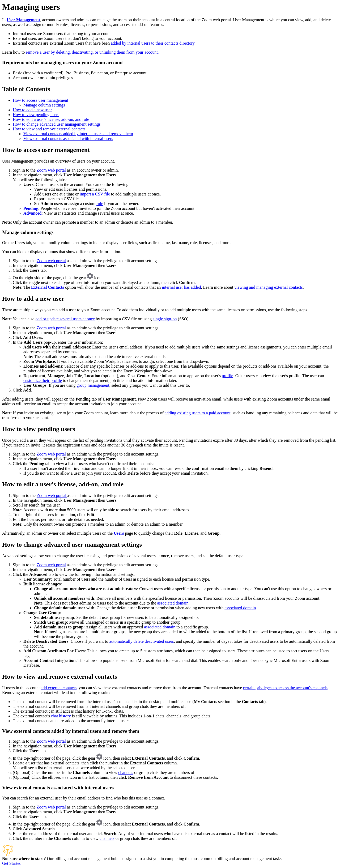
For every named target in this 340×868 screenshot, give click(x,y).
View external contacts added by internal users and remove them (78, 134)
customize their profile (43, 380)
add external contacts (59, 688)
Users (119, 533)
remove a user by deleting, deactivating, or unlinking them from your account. (92, 52)
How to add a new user (32, 110)
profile (228, 376)
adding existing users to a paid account (198, 413)
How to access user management (41, 100)
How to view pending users (36, 115)
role (100, 204)
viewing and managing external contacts (269, 287)
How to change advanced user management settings (57, 124)
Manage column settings (44, 105)
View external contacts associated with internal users (68, 139)
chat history (61, 716)
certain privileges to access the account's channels (285, 688)
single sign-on (165, 319)
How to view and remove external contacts (49, 129)
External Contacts (48, 287)
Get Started (12, 863)
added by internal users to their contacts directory (153, 43)
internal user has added (181, 287)
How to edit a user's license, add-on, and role (51, 119)
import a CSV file (95, 194)
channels (126, 773)
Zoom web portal (51, 170)
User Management (23, 20)
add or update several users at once (65, 319)
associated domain (173, 603)
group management (93, 385)
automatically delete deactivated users (141, 641)
